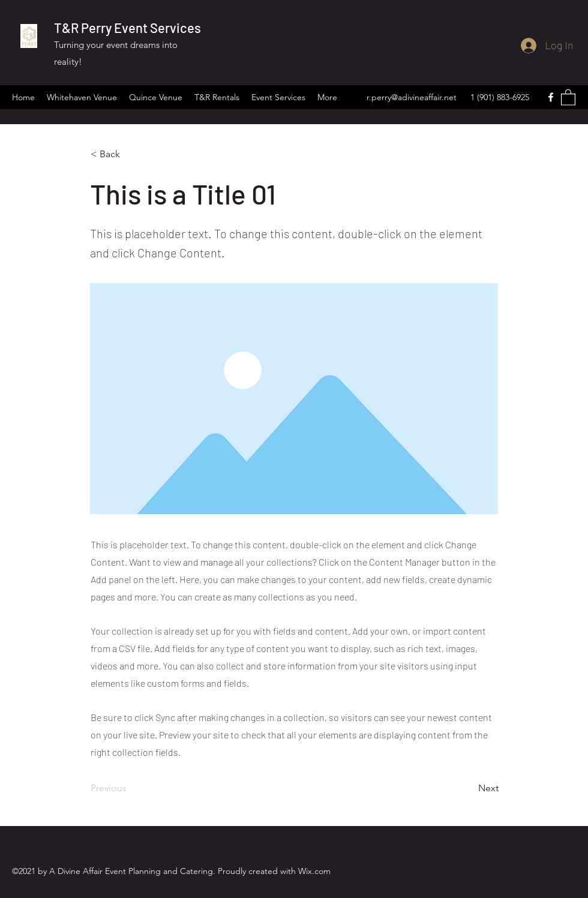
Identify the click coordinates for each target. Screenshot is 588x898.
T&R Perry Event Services (127, 28)
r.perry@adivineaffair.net (412, 97)
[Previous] (130, 789)
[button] (568, 97)
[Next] (469, 789)
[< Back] (130, 154)
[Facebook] (551, 97)
